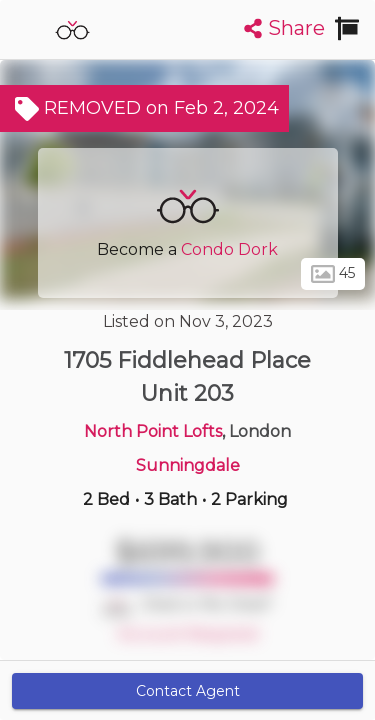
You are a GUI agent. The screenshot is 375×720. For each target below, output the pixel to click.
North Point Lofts (153, 431)
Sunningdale (188, 465)
